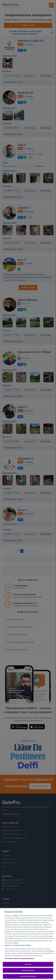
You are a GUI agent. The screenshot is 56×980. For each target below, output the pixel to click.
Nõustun (28, 965)
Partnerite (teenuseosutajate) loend (19, 959)
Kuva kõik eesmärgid (28, 977)
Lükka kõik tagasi (28, 971)
